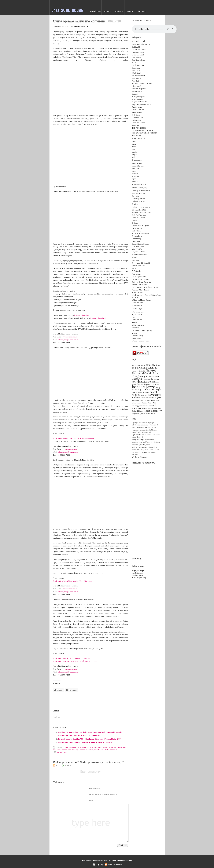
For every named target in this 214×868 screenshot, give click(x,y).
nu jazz (134, 155)
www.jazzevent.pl (70, 337)
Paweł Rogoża (137, 112)
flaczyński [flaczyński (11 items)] (138, 373)
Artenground (136, 274)
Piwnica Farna (137, 236)
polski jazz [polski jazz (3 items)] (144, 395)
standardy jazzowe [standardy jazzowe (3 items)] (138, 406)
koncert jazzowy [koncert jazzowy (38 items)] (146, 387)
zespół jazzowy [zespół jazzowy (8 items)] (154, 411)
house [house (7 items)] (135, 382)
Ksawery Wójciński (139, 89)
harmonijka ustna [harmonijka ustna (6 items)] (151, 379)
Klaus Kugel (136, 86)
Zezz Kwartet (137, 136)
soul (103, 750)
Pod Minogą (136, 239)
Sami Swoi (136, 241)
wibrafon (135, 182)
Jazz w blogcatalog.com (141, 445)
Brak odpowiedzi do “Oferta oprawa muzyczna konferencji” (89, 762)
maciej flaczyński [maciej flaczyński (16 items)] (144, 389)
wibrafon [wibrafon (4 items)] (151, 408)
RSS (58, 765)
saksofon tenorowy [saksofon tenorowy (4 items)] (147, 400)
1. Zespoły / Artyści (70, 747)
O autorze (107, 11)
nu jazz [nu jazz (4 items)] (159, 390)
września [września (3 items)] (158, 408)
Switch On (136, 125)
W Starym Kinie (138, 246)
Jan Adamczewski (138, 76)
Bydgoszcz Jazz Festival (141, 279)
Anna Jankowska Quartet (141, 44)
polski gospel (137, 338)
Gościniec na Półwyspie (141, 226)
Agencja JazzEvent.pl (140, 423)
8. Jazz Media (97, 747)
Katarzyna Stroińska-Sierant (142, 84)
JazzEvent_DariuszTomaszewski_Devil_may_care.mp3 (75, 661)
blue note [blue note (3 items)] (142, 365)
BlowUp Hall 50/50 (139, 210)
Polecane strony (138, 336)
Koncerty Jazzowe (78, 750)
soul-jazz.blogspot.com (140, 447)
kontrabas (89, 750)
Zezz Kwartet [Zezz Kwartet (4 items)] (150, 413)
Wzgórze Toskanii (138, 252)
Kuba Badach (137, 91)
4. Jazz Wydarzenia (139, 184)
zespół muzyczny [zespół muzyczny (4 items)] (138, 413)
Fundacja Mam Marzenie (141, 191)
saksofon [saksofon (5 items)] (136, 400)
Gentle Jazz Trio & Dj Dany (142, 330)
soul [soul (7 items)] (154, 403)
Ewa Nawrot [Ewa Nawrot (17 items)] (147, 370)
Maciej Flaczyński (139, 97)
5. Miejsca (136, 204)
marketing (136, 260)
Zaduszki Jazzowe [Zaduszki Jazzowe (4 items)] (139, 411)
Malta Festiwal (137, 292)
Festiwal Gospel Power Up (142, 282)
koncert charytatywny (140, 187)
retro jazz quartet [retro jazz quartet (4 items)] (148, 398)
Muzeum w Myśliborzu (140, 233)
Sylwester (135, 196)
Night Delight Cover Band (141, 105)
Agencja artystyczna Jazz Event (130, 13)
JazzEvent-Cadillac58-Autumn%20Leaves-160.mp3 (73, 438)
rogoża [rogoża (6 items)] (158, 398)
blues (105, 747)
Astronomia (136, 328)
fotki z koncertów (138, 312)
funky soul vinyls (138, 440)
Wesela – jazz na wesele (141, 341)
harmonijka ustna (138, 166)
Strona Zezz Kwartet (139, 452)
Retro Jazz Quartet (139, 123)
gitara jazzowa (62, 750)
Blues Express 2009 (139, 277)
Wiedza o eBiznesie (139, 457)
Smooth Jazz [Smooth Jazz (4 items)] (146, 403)
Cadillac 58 (112, 747)
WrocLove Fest (137, 303)
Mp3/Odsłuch (137, 315)
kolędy (134, 152)
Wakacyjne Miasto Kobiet (141, 300)
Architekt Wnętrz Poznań (141, 428)
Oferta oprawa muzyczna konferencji (80, 21)
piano (134, 171)
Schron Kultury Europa (140, 244)
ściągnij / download (82, 315)
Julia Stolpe (136, 81)
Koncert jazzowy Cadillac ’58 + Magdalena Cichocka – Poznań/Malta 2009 (89, 739)
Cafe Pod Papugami (139, 215)
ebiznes (135, 258)
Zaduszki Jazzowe (139, 201)
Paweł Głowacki (138, 110)
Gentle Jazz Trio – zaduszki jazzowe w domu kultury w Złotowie (85, 742)
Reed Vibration (137, 118)
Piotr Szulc (136, 115)
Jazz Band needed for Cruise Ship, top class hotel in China (142, 13)
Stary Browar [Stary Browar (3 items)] (148, 406)
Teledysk (135, 322)
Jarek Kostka (137, 78)
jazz (69, 750)
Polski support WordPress (122, 860)
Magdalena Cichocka (140, 102)
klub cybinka (137, 231)
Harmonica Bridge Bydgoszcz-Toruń (145, 287)
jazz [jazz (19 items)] (141, 381)
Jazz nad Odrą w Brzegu (141, 290)
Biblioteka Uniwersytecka (141, 207)
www (134, 268)
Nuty (134, 317)
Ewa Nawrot (136, 57)
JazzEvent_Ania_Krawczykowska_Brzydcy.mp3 (72, 658)
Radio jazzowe (137, 320)
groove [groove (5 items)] (156, 376)
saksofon (97, 750)
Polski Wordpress (89, 860)
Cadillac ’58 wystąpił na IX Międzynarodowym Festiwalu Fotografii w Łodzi (90, 732)
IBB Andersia (137, 228)
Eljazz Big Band (138, 55)
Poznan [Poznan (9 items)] (152, 395)
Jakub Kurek (136, 73)
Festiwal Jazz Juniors (140, 285)
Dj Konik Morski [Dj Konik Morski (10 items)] (145, 368)
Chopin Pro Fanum (139, 50)
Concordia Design (138, 218)
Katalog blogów (138, 575)
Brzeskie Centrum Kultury (141, 213)
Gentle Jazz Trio (138, 65)
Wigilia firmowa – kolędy (96, 13)
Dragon (135, 220)
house (134, 147)
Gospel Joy (136, 68)
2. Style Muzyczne (85, 747)
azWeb (120, 864)
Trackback (69, 765)
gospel (134, 144)
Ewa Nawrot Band (139, 60)
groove (134, 333)
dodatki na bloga (138, 566)
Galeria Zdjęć (137, 309)
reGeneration (137, 120)
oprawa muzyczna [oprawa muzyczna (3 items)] (143, 393)
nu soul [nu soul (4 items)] (135, 392)
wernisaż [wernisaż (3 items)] (145, 408)
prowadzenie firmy (139, 265)
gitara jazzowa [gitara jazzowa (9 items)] (145, 376)
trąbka (134, 179)
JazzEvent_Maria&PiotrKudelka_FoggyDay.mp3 (72, 581)
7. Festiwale (136, 271)
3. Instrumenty (137, 160)
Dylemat (135, 223)
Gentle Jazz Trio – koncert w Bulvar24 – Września (79, 735)
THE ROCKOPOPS (139, 128)
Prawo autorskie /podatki (141, 263)
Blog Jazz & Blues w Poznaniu (119, 13)
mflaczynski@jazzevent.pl (68, 340)
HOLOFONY (137, 70)
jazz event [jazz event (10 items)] (150, 382)
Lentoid (135, 94)
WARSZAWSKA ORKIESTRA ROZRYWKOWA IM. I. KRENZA (145, 132)
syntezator (136, 176)
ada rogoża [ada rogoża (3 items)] (135, 365)
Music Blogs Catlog (139, 578)
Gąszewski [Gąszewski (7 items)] (137, 379)
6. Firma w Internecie (140, 254)
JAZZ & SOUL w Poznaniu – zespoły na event (70, 7)
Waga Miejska (137, 249)
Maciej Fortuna (137, 99)
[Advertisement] (90, 699)
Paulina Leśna (137, 107)
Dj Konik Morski (138, 52)
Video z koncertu (111, 750)
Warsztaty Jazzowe (139, 199)
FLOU (134, 63)
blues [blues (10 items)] (149, 365)
